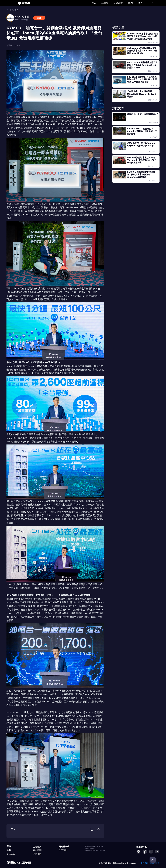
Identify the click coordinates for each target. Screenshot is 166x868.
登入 (140, 3)
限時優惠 (37, 854)
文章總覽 (118, 3)
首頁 (94, 3)
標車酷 (105, 3)
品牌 (9, 850)
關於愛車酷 (64, 847)
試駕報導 (37, 847)
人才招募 (63, 850)
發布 (130, 3)
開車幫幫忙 (38, 850)
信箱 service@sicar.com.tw (95, 851)
